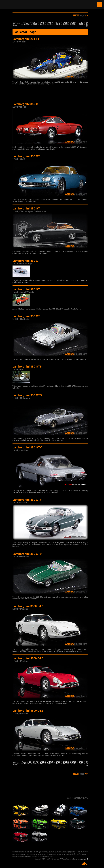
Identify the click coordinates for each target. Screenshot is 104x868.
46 (57, 24)
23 (71, 22)
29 (84, 22)
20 (64, 22)
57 (82, 24)
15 (52, 22)
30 (87, 22)
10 (41, 22)
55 (78, 24)
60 (87, 26)
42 (48, 24)
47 (59, 24)
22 (68, 22)
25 (75, 22)
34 (29, 24)
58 (84, 24)
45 (55, 24)
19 (62, 22)
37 (36, 24)
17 (57, 22)
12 (45, 22)
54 (75, 24)
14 (50, 22)
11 (43, 22)
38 (38, 24)
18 (59, 22)
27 (80, 22)
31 (22, 24)
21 (66, 22)
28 (82, 22)
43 (50, 24)
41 (45, 24)
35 (32, 24)
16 (55, 22)
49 (64, 24)
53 (73, 24)
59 (87, 24)
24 (73, 22)
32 (25, 24)
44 (52, 24)
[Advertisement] (50, 95)
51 (68, 24)
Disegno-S (85, 859)
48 (62, 24)
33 (27, 24)
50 (66, 24)
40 (43, 24)
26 (78, 22)
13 (48, 22)
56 (80, 24)
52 (71, 24)
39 (41, 24)
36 (34, 24)
